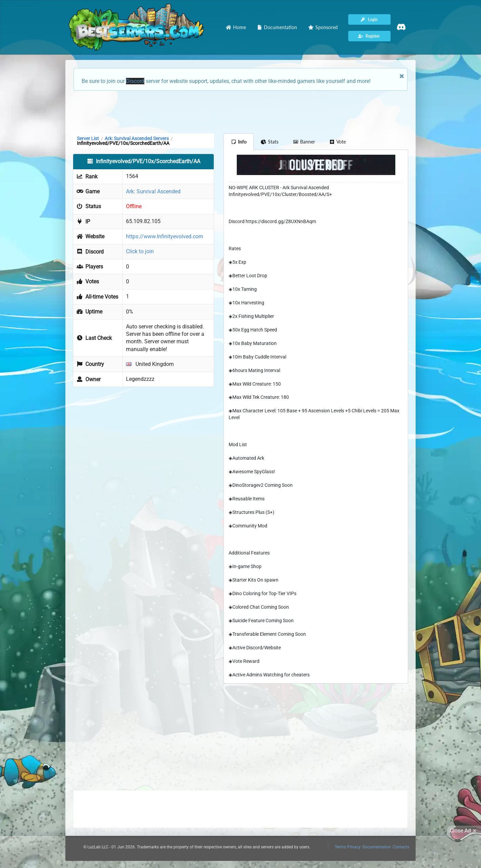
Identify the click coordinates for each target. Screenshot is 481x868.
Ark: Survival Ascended (153, 191)
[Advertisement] (240, 111)
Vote (338, 142)
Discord (135, 81)
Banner (304, 142)
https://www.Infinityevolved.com (165, 236)
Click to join (140, 251)
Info (239, 142)
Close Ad (464, 831)
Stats (270, 142)
